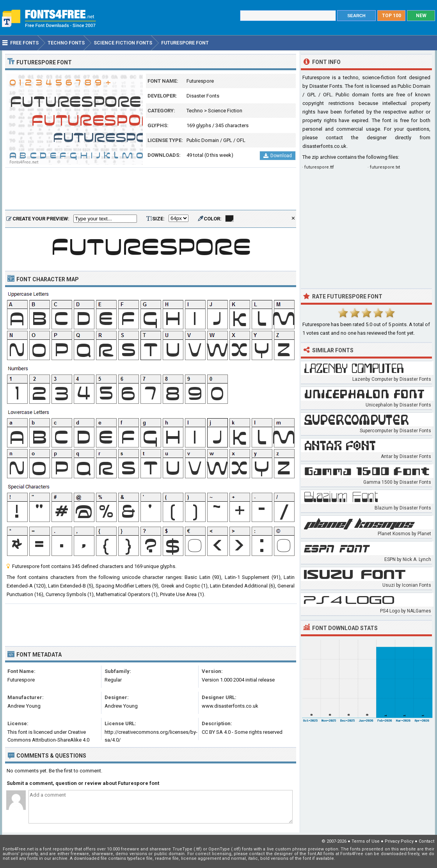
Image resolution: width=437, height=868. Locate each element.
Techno (195, 111)
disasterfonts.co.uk (324, 146)
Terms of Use (366, 841)
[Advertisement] (151, 189)
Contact (426, 841)
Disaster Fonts (203, 96)
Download (278, 156)
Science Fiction (225, 111)
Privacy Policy (399, 841)
